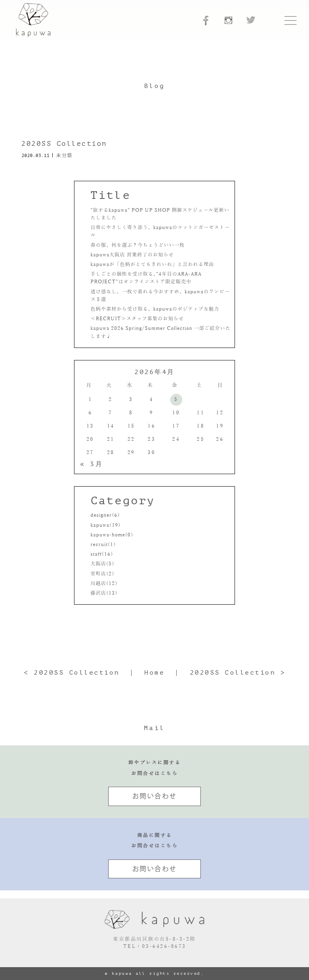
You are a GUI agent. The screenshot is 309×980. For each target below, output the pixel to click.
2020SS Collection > (238, 673)
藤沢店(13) (104, 593)
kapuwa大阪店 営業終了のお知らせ (132, 255)
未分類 (65, 155)
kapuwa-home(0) (112, 535)
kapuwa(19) (106, 525)
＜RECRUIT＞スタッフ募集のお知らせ (137, 319)
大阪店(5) (102, 564)
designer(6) (105, 515)
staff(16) (102, 554)
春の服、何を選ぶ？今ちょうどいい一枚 (138, 245)
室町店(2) (102, 574)
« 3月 (91, 464)
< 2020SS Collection (72, 673)
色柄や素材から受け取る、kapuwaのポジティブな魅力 (155, 309)
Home (154, 673)
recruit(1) (103, 544)
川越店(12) (104, 583)
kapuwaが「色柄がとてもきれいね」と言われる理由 (152, 264)
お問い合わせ (155, 796)
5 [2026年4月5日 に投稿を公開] (176, 399)
